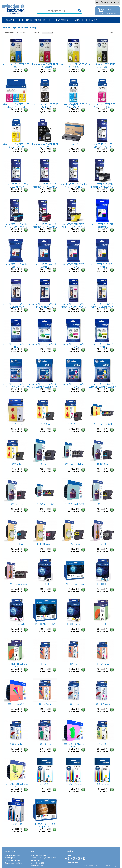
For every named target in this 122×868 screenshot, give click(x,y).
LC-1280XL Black (45, 584)
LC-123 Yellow (103, 504)
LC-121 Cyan (45, 424)
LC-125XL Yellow (74, 544)
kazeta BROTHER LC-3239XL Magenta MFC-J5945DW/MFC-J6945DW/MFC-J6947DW (45, 226)
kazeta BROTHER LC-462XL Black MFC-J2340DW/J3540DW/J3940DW (16, 346)
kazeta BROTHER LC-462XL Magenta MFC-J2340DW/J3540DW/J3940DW (74, 346)
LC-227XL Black (45, 744)
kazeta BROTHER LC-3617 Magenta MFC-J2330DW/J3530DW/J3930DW (103, 226)
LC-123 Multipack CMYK (74, 504)
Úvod (5, 28)
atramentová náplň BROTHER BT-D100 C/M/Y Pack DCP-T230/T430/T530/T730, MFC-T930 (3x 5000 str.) (16, 106)
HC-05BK (74, 144)
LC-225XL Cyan (74, 704)
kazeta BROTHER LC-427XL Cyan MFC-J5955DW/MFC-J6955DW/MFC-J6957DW (45, 306)
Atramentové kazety (29, 28)
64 (24, 33)
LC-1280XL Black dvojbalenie (74, 584)
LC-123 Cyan (103, 464)
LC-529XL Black (16, 824)
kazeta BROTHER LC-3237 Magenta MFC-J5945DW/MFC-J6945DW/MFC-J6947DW (45, 186)
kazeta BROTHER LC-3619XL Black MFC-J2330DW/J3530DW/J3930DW (16, 266)
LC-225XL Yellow (16, 744)
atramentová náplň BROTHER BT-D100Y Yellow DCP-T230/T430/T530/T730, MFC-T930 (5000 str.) (16, 146)
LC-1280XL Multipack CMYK (45, 624)
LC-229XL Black (103, 744)
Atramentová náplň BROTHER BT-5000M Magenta (45, 66)
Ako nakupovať (10, 858)
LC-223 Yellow (45, 704)
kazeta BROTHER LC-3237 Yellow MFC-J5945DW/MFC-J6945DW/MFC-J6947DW (74, 186)
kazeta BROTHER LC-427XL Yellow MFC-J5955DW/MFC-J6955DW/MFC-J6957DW (103, 306)
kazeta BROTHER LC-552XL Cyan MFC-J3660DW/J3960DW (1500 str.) (45, 385)
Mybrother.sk (96, 866)
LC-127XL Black (103, 544)
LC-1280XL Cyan (103, 584)
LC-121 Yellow (16, 464)
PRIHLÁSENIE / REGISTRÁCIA (108, 2)
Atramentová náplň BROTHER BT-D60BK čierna (45, 146)
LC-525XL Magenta (74, 784)
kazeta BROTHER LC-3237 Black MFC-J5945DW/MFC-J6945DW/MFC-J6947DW (103, 146)
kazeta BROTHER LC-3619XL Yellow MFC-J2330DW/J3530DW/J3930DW (103, 266)
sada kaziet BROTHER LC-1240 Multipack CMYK (45, 825)
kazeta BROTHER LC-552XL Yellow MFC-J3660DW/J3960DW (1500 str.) (103, 385)
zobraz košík (111, 14)
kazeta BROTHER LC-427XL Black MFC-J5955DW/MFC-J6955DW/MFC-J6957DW (16, 306)
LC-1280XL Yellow (74, 624)
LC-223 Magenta (103, 664)
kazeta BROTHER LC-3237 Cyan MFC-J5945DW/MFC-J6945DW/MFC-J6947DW (16, 186)
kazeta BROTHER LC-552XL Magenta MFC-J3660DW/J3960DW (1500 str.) (74, 385)
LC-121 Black (16, 424)
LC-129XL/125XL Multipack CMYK (16, 665)
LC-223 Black (45, 664)
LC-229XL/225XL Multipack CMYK (16, 785)
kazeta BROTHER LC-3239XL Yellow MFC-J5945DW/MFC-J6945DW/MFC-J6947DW (74, 226)
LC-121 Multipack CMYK (103, 424)
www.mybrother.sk (37, 866)
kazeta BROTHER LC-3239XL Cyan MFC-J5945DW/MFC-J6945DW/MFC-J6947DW (16, 226)
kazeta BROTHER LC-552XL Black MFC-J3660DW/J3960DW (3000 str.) (16, 385)
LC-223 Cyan (74, 664)
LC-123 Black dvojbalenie (74, 464)
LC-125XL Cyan (16, 544)
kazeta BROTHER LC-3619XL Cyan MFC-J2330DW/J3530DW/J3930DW (45, 266)
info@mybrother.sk (71, 862)
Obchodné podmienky (12, 860)
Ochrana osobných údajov (14, 863)
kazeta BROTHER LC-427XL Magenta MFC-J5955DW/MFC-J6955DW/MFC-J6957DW (74, 306)
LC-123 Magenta (16, 504)
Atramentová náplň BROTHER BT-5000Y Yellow (74, 66)
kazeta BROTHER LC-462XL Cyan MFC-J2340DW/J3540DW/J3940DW (45, 346)
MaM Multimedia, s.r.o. (112, 866)
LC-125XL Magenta (45, 544)
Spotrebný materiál (14, 28)
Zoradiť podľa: (37, 32)
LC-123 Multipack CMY (45, 504)
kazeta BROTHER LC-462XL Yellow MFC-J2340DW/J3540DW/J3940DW (103, 346)
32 (21, 33)
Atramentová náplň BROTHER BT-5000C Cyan (16, 66)
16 (18, 33)
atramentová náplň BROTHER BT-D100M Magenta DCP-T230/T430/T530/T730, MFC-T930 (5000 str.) (103, 106)
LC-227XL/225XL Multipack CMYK (74, 745)
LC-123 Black (45, 464)
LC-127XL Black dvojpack (16, 584)
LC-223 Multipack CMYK (16, 704)
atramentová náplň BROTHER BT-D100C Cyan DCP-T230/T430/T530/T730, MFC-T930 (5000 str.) (74, 106)
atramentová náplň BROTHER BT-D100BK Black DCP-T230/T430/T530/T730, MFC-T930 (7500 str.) (45, 106)
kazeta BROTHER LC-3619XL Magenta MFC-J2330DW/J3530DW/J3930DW (74, 266)
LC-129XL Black (103, 624)
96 (27, 33)
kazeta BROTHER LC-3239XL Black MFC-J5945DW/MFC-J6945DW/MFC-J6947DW (103, 186)
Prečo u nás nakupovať (13, 855)
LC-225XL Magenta (103, 704)
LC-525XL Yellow (103, 784)
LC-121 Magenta (74, 424)
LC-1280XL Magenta (16, 624)
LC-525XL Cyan (45, 784)
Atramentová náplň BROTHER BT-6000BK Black (103, 66)
